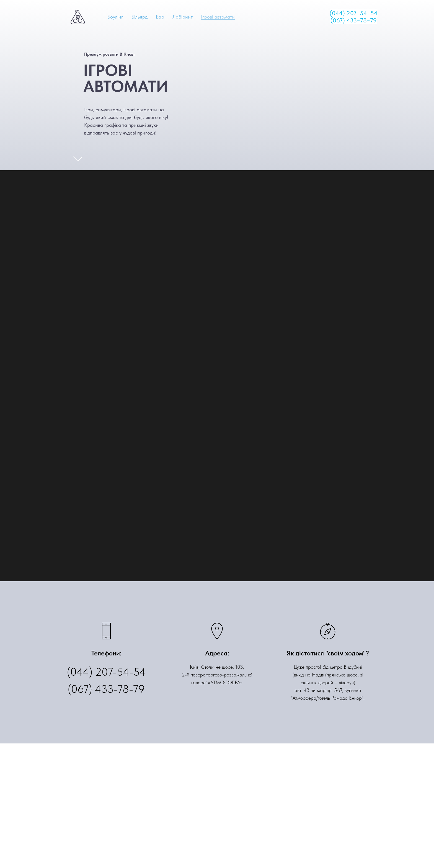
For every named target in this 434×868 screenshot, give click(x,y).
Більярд (139, 17)
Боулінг (115, 17)
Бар (160, 17)
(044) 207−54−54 (354, 13)
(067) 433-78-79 (106, 689)
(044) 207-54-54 (106, 672)
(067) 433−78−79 (354, 20)
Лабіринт (183, 17)
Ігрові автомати (218, 17)
